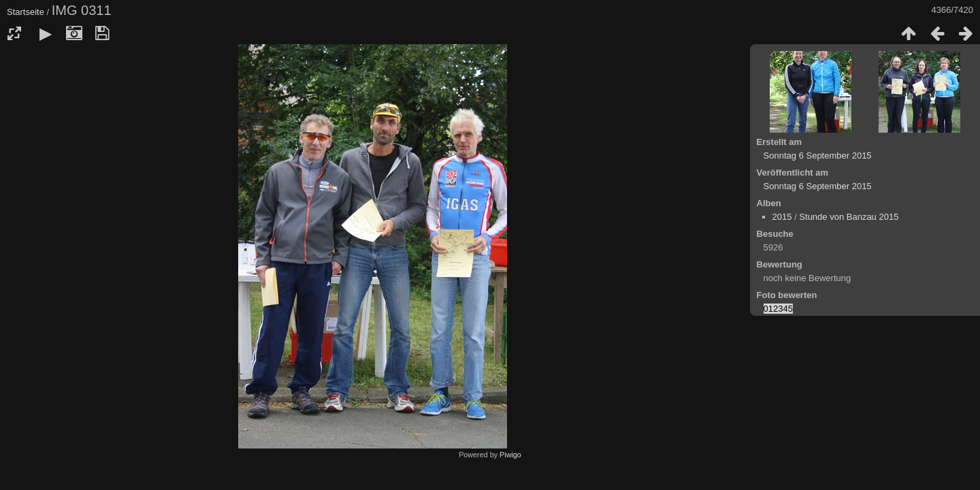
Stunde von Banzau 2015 (849, 217)
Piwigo (510, 455)
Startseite (26, 12)
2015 (782, 217)
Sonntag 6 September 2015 (818, 156)
